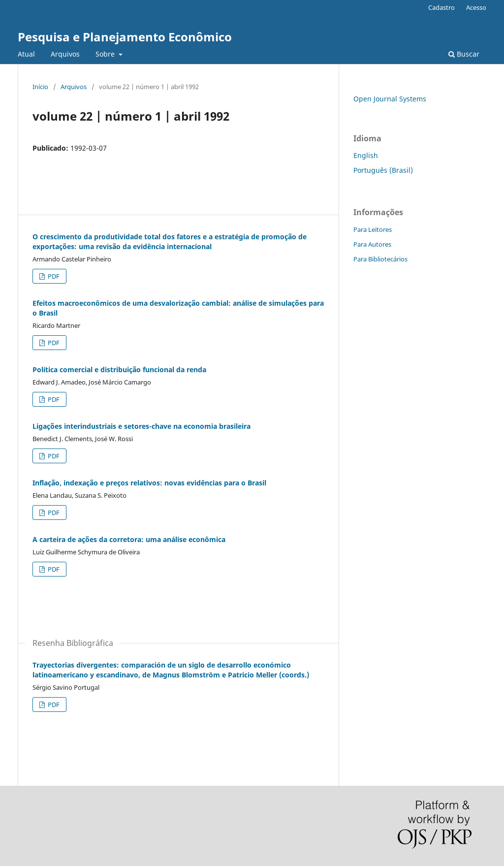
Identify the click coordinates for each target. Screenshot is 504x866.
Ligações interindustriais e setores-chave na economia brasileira (142, 426)
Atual (26, 54)
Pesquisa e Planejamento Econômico (125, 37)
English (366, 155)
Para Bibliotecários (380, 259)
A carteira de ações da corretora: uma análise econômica (129, 539)
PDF (53, 276)
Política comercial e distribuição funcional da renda (119, 369)
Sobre (106, 54)
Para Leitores (373, 229)
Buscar (464, 54)
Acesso (476, 7)
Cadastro (441, 7)
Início (40, 87)
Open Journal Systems (390, 99)
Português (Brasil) (383, 170)
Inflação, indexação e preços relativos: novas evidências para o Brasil (149, 483)
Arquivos (65, 54)
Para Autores (372, 244)
